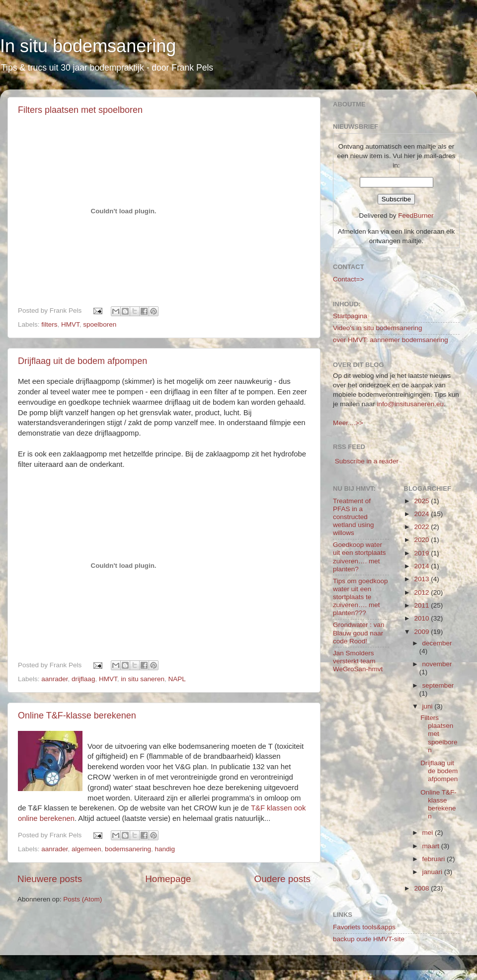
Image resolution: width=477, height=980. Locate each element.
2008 (422, 888)
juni (429, 706)
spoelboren (100, 324)
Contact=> (348, 279)
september (438, 685)
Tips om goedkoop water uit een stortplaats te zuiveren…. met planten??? (360, 597)
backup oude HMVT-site (369, 939)
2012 (422, 592)
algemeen (86, 849)
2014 (422, 566)
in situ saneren (143, 679)
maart (432, 846)
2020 (422, 540)
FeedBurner (416, 216)
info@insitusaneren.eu (411, 404)
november (437, 664)
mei (429, 833)
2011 (422, 605)
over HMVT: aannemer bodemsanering (391, 340)
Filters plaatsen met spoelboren (80, 110)
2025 (422, 501)
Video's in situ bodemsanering (377, 328)
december (437, 643)
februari (435, 859)
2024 (422, 514)
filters (49, 324)
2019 (422, 553)
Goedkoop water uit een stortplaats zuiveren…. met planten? (359, 557)
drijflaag (83, 679)
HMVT (70, 324)
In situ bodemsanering (88, 46)
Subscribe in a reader (367, 461)
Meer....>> (348, 423)
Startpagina (350, 316)
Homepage (168, 879)
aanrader (54, 679)
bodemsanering (128, 849)
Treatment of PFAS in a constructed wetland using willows (354, 517)
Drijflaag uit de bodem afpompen (82, 361)
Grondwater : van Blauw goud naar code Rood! (359, 633)
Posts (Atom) (82, 899)
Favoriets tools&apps (364, 927)
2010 (422, 618)
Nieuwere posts (50, 879)
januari (433, 872)
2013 (422, 579)
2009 (422, 632)
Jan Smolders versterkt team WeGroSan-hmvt (358, 661)
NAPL (177, 679)
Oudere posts (282, 879)
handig (165, 849)
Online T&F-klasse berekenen (77, 715)
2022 (422, 527)
